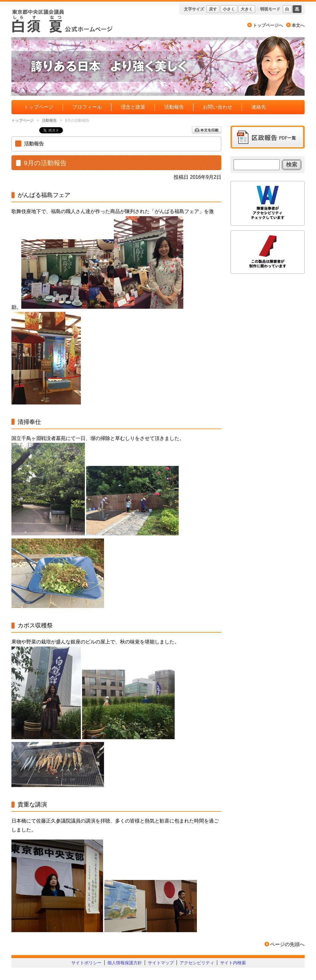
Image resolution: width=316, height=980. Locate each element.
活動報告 (174, 107)
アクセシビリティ (197, 963)
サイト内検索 (233, 963)
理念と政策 (133, 107)
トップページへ (268, 25)
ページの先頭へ (287, 944)
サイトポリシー (86, 963)
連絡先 (259, 107)
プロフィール (87, 107)
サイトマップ (161, 963)
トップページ (39, 107)
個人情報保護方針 (125, 963)
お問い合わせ (218, 107)
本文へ (298, 25)
